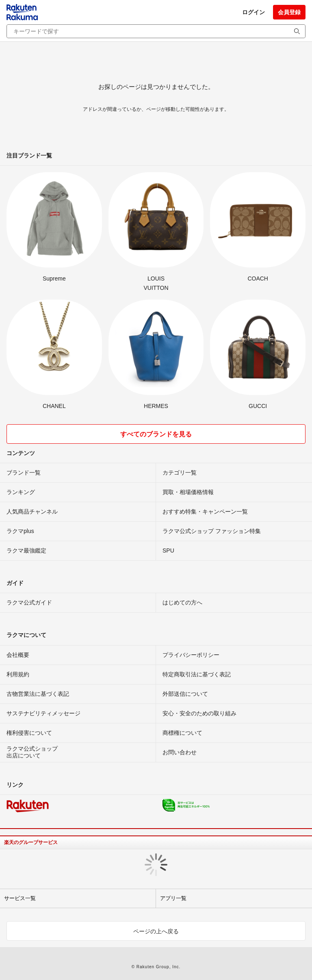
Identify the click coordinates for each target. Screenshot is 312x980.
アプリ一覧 (173, 898)
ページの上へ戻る (156, 931)
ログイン (253, 12)
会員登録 (289, 12)
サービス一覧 (20, 898)
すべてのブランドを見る (156, 434)
